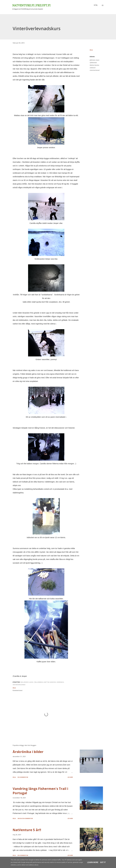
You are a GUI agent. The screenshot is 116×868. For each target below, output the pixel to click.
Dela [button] (91, 50)
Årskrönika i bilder (28, 752)
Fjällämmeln (93, 63)
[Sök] (96, 5)
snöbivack (93, 68)
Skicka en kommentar (25, 818)
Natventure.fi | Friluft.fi (31, 5)
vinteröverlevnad (95, 70)
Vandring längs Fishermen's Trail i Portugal (40, 791)
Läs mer (70, 777)
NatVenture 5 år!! (27, 830)
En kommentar (23, 777)
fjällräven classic (95, 60)
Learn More (93, 862)
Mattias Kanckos (94, 65)
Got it (103, 862)
